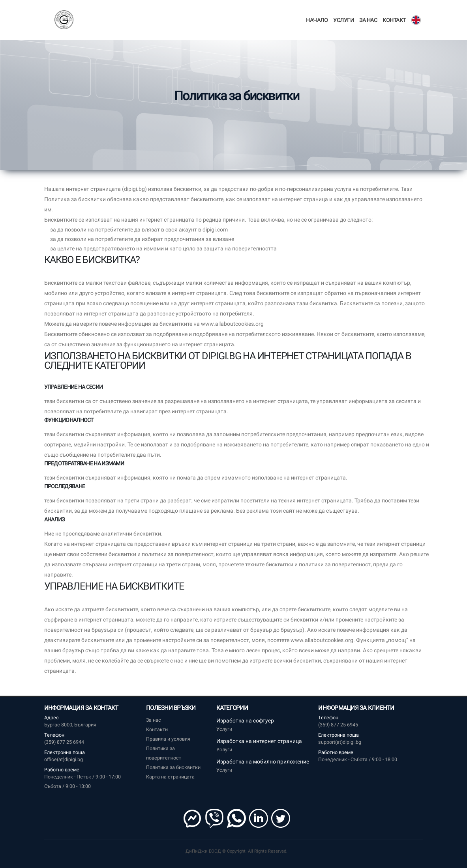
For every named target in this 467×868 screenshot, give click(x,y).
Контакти (157, 729)
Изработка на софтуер (245, 721)
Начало (317, 20)
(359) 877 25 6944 (64, 742)
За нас (368, 20)
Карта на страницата (170, 777)
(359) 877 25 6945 (338, 725)
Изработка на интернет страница (259, 741)
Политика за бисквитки (173, 767)
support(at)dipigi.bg (340, 742)
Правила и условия (168, 739)
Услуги (343, 20)
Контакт (394, 20)
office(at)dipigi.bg (64, 759)
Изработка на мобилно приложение (263, 762)
